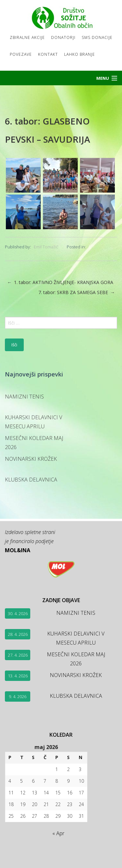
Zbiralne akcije (27, 37)
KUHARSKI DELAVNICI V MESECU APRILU (34, 422)
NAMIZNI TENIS (24, 397)
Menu (103, 78)
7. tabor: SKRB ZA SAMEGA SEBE (77, 292)
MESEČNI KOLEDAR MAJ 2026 (34, 443)
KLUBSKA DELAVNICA (31, 480)
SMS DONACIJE (97, 37)
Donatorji (63, 37)
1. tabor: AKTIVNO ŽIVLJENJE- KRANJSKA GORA (60, 282)
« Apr (58, 833)
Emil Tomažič (46, 247)
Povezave (21, 54)
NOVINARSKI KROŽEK (31, 459)
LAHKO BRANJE (80, 54)
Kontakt (48, 54)
